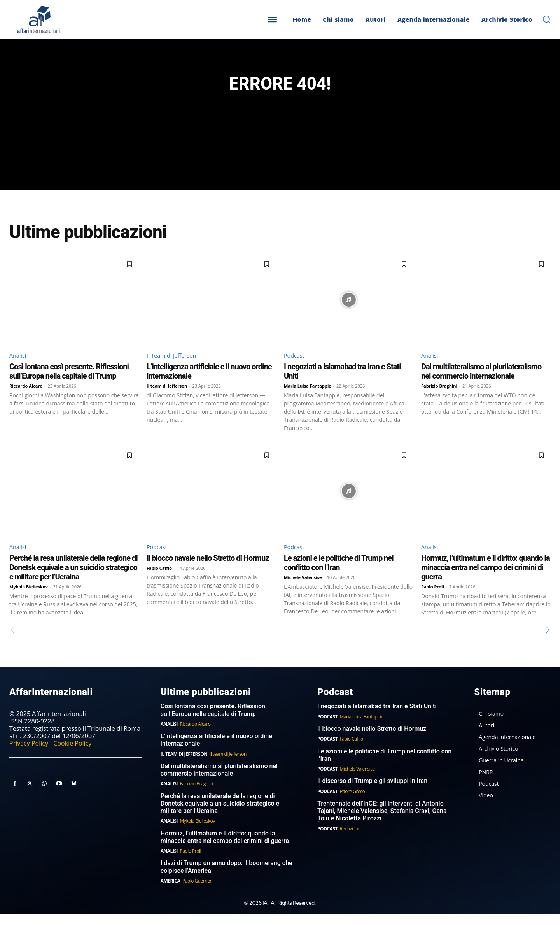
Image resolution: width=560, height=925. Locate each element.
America (171, 892)
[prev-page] (15, 641)
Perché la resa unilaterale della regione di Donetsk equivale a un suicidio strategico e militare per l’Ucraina (73, 578)
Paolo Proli (433, 597)
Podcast (295, 365)
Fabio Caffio (159, 578)
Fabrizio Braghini (439, 396)
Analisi (19, 365)
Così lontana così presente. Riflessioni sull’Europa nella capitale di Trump (69, 381)
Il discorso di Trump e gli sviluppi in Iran (372, 792)
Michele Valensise (303, 588)
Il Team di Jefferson (174, 365)
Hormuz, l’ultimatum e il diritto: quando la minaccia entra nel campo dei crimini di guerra (486, 578)
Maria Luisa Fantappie (308, 396)
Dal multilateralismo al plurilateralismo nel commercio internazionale (481, 381)
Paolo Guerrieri (197, 892)
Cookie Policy (72, 754)
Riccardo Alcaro (26, 396)
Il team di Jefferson (167, 396)
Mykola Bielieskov (29, 597)
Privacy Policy (29, 754)
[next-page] (544, 641)
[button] (546, 19)
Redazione (350, 839)
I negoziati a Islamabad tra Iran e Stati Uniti (377, 717)
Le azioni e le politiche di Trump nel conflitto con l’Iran (339, 573)
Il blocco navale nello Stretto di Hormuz (208, 569)
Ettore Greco (353, 802)
